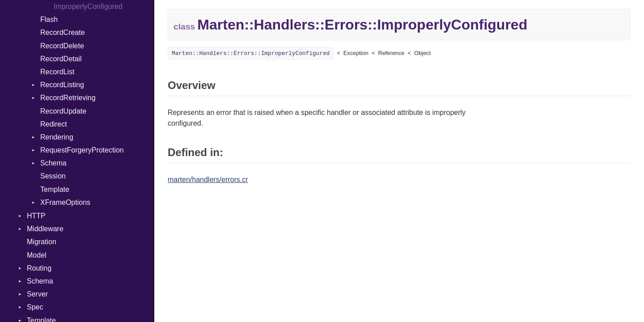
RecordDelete (62, 46)
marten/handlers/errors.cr (208, 180)
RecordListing (62, 85)
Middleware (45, 229)
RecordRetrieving (68, 98)
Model (37, 255)
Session (53, 176)
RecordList (57, 72)
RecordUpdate (63, 111)
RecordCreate (63, 32)
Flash (49, 19)
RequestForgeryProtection (82, 150)
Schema (53, 163)
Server (37, 294)
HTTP (36, 216)
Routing (39, 268)
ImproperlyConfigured (88, 6)
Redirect (54, 124)
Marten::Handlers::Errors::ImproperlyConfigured (251, 53)
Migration (42, 242)
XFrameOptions (65, 202)
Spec (35, 307)
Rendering (57, 137)
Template (55, 189)
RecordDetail (61, 59)
